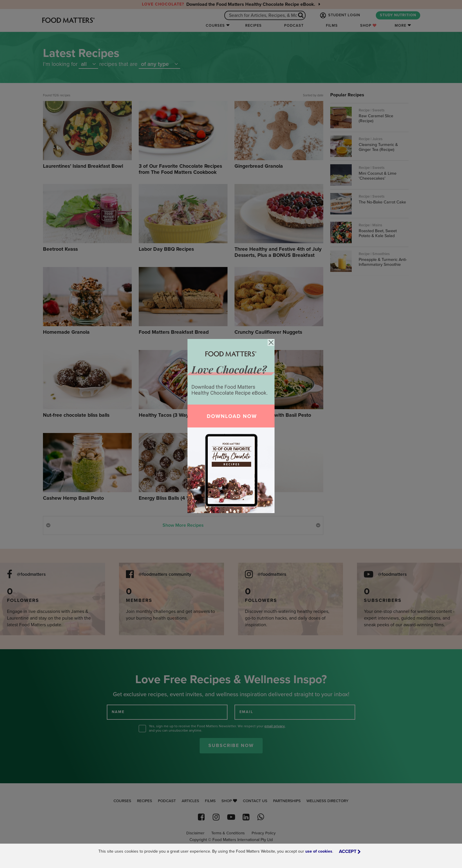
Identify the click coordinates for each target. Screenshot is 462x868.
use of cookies (319, 851)
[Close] (271, 342)
